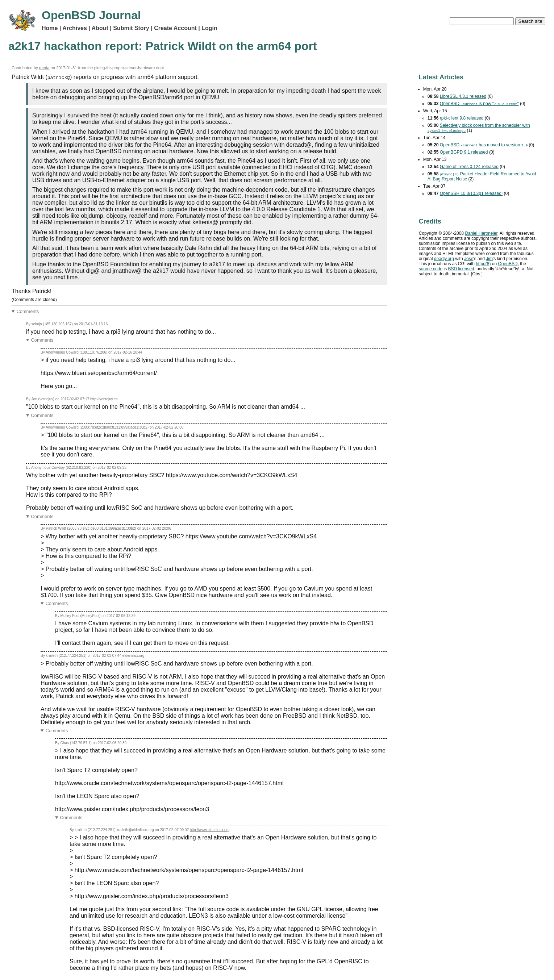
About (100, 28)
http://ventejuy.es (104, 399)
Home (50, 28)
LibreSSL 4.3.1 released (463, 96)
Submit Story (131, 28)
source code (431, 269)
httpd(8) (483, 264)
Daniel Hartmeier (481, 233)
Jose (469, 259)
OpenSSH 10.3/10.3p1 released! (471, 193)
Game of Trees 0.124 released (469, 167)
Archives (75, 28)
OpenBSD (508, 264)
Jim (489, 259)
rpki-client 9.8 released (462, 118)
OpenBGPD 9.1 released (464, 152)
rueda (44, 68)
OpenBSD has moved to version (484, 145)
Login (209, 28)
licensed (461, 269)
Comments (28, 311)
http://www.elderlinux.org (210, 830)
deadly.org (444, 259)
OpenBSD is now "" (479, 104)
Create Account (175, 28)
